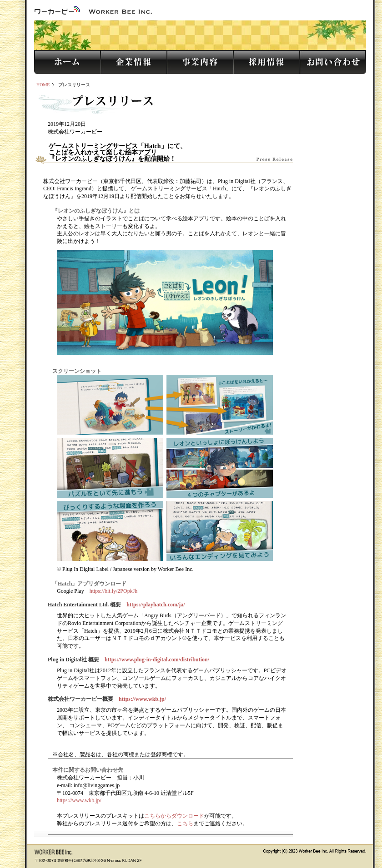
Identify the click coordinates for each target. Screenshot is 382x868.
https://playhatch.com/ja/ (156, 605)
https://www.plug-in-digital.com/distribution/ (157, 660)
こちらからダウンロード (174, 816)
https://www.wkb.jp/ (142, 699)
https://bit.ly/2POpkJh (114, 591)
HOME (43, 85)
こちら (185, 823)
